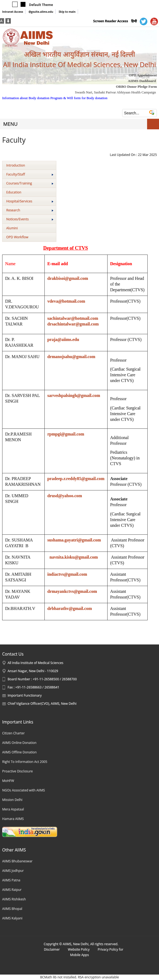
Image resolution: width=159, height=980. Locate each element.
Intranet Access (13, 12)
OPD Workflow (17, 237)
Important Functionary (25, 695)
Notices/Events (30, 219)
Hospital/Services (30, 201)
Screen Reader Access (111, 21)
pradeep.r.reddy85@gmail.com (76, 479)
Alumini (12, 228)
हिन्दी (134, 21)
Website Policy (79, 949)
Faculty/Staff (30, 174)
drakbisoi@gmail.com (68, 278)
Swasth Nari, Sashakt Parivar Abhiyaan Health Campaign (115, 92)
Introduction (16, 165)
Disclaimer (52, 949)
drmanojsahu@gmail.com (71, 357)
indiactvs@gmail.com (67, 574)
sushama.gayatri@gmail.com (74, 540)
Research (30, 210)
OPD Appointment (143, 75)
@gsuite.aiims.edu (41, 12)
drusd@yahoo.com (65, 496)
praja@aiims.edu (63, 339)
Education (14, 192)
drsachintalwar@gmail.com (73, 324)
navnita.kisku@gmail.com (74, 557)
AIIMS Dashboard (142, 81)
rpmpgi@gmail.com (66, 434)
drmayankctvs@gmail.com (72, 591)
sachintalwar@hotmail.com (73, 318)
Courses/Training (30, 183)
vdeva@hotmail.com (66, 301)
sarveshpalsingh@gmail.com (74, 395)
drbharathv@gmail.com (70, 608)
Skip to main (67, 12)
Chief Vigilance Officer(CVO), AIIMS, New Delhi (42, 704)
